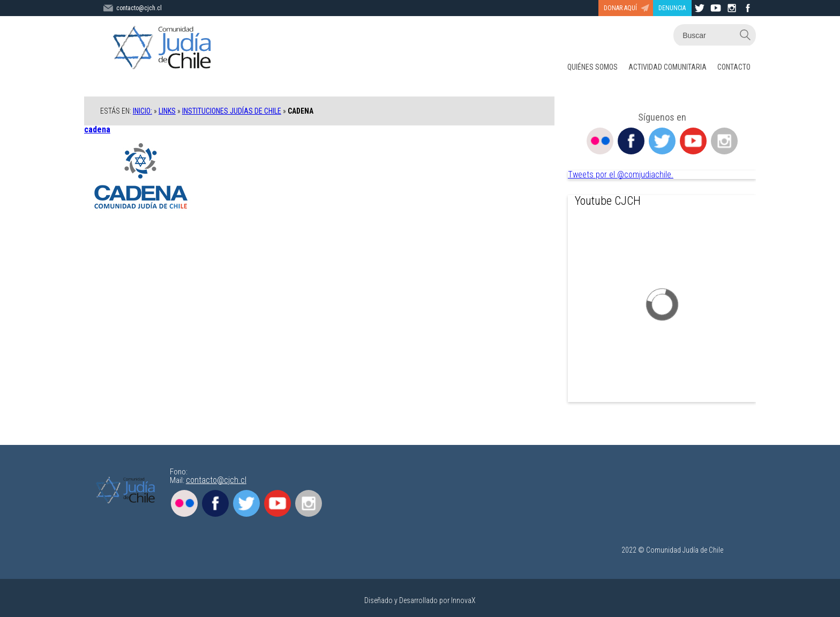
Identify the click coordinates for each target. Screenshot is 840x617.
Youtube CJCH (608, 201)
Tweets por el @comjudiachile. (621, 174)
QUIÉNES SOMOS (592, 67)
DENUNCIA (672, 8)
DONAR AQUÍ (620, 8)
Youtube (693, 141)
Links (167, 111)
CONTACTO (734, 67)
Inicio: (142, 111)
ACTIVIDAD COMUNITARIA (667, 67)
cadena (97, 129)
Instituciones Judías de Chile (232, 111)
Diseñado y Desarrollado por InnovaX (420, 600)
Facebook (631, 141)
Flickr (600, 141)
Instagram (724, 141)
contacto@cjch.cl (216, 480)
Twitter (662, 141)
